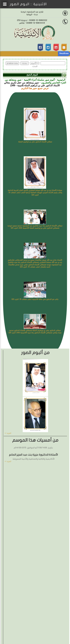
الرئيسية (61, 80)
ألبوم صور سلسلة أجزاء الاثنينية (39, 80)
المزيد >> (8, 433)
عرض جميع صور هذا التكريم (35, 88)
